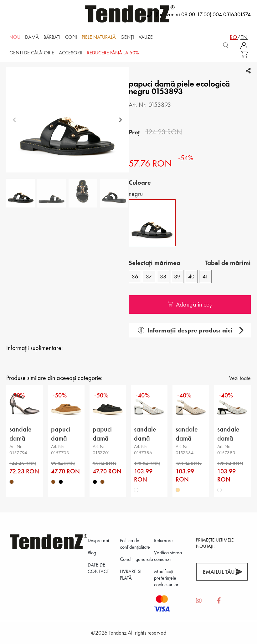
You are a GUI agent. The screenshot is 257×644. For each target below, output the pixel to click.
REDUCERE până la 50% (113, 53)
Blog (92, 553)
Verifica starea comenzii (168, 556)
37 (149, 276)
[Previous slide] (15, 120)
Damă (32, 37)
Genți (127, 37)
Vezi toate (240, 378)
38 (163, 276)
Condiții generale (136, 559)
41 (205, 276)
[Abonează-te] (239, 572)
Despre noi (98, 540)
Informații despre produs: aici (185, 330)
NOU (15, 37)
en (244, 37)
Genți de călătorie (32, 53)
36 (135, 276)
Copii (71, 37)
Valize (146, 37)
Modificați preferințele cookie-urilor (166, 578)
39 (177, 276)
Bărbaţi (52, 37)
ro (233, 37)
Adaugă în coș (190, 304)
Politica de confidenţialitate (135, 544)
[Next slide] (120, 120)
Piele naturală (99, 37)
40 (191, 276)
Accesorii (71, 53)
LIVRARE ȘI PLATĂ (131, 575)
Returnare (163, 540)
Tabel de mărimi (228, 263)
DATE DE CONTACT (98, 568)
